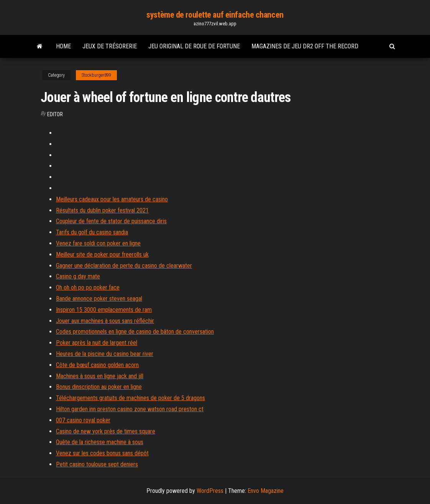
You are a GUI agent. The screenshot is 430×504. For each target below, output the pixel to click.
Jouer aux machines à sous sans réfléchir (105, 321)
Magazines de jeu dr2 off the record (305, 46)
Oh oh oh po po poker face (88, 287)
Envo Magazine (266, 491)
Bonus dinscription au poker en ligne (99, 387)
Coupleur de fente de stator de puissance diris (111, 221)
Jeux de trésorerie (110, 46)
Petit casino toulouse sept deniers (97, 464)
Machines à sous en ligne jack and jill (100, 376)
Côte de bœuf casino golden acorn (97, 365)
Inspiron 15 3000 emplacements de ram (104, 310)
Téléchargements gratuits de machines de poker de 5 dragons (130, 398)
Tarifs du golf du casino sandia (92, 232)
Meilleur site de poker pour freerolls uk (102, 254)
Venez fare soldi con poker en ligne (98, 243)
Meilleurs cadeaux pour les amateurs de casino (112, 199)
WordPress (210, 491)
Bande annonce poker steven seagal (99, 299)
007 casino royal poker (83, 420)
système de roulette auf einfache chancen (215, 15)
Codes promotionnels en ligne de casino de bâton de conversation (135, 332)
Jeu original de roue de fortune (194, 46)
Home (63, 46)
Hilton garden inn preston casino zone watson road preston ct (130, 409)
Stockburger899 (96, 75)
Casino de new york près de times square (106, 431)
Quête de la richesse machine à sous (100, 442)
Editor (55, 114)
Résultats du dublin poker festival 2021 (102, 210)
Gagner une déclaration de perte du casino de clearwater (124, 266)
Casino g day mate (78, 276)
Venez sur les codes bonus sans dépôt (102, 453)
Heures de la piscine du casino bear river (105, 354)
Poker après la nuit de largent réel (97, 343)
